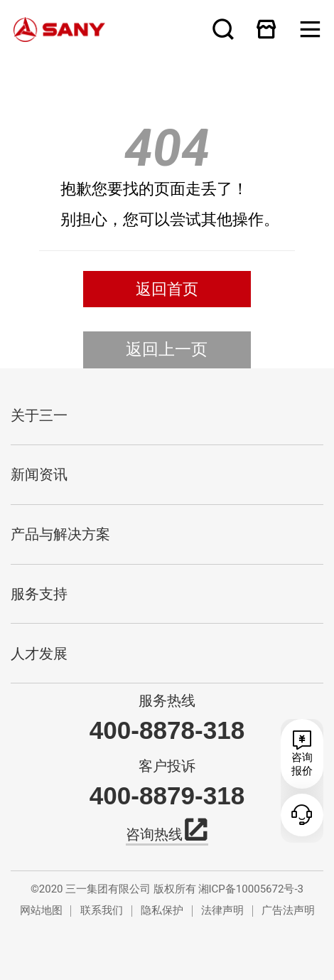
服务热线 (167, 701)
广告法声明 (288, 910)
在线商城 (266, 29)
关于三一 (39, 415)
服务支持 (39, 594)
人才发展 (39, 654)
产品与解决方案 (60, 534)
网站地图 (41, 910)
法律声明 (222, 910)
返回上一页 (167, 350)
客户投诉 (167, 766)
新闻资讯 (39, 474)
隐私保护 (162, 910)
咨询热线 (167, 833)
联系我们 (102, 910)
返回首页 (167, 289)
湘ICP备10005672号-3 (251, 889)
